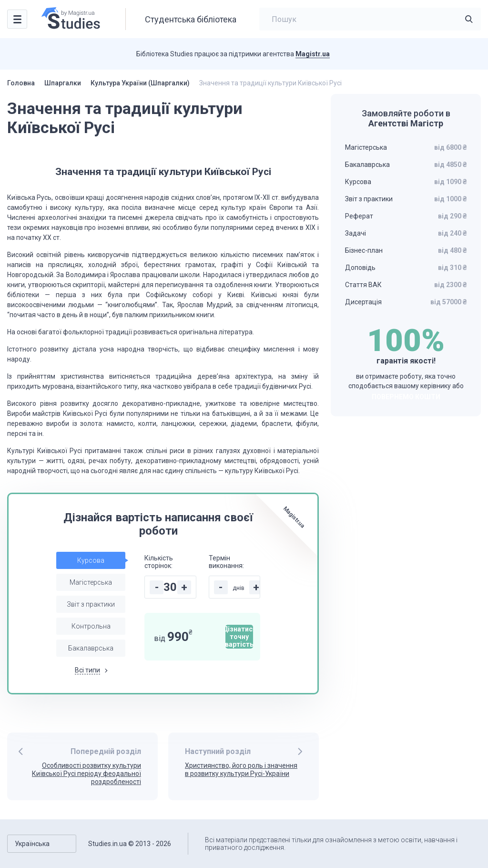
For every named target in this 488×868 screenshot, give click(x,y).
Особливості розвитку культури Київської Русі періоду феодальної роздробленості (86, 774)
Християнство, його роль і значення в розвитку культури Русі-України (241, 770)
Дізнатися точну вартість (239, 637)
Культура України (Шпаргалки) (140, 83)
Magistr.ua (313, 54)
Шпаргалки (63, 83)
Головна (21, 83)
